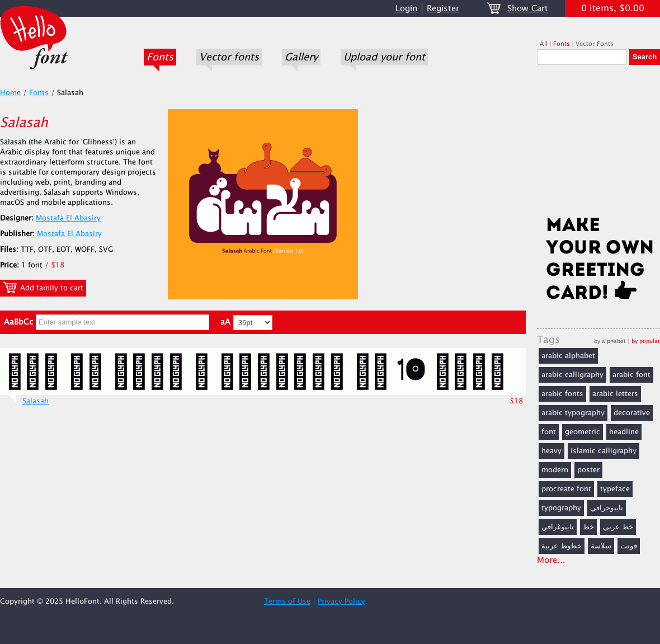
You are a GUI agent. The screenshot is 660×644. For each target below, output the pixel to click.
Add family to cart (43, 288)
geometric (583, 432)
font (549, 432)
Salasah (36, 401)
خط (588, 527)
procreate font (566, 489)
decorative (632, 413)
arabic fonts (562, 394)
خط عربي (618, 527)
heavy (551, 451)
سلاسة (601, 546)
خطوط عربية (562, 546)
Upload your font (384, 57)
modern (555, 470)
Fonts (160, 57)
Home (10, 93)
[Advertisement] (598, 144)
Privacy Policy (341, 601)
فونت (629, 546)
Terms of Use (287, 601)
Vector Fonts (595, 44)
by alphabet (610, 341)
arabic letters (615, 394)
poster (588, 470)
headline (624, 432)
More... (551, 560)
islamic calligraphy (604, 451)
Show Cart (528, 9)
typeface (615, 489)
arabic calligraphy (572, 375)
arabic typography (573, 413)
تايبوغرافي (558, 527)
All (544, 44)
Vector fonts (229, 57)
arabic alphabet (568, 356)
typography (561, 508)
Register (443, 9)
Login (406, 9)
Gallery (301, 57)
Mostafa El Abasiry (68, 218)
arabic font (631, 375)
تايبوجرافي (607, 508)
